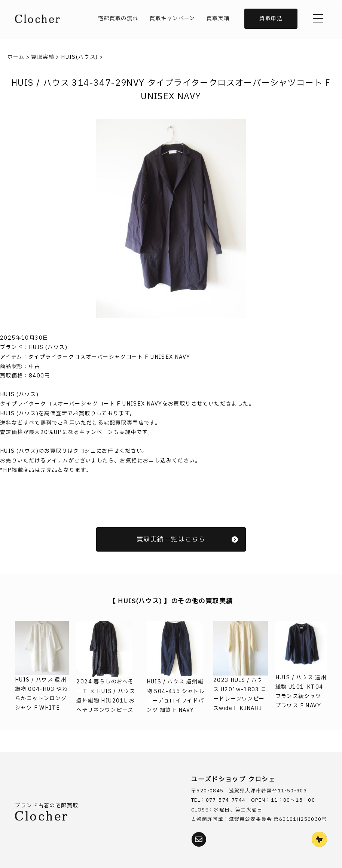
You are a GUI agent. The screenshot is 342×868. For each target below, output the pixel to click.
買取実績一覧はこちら (187, 539)
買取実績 (218, 19)
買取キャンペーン (172, 19)
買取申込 (271, 19)
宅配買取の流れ (118, 19)
